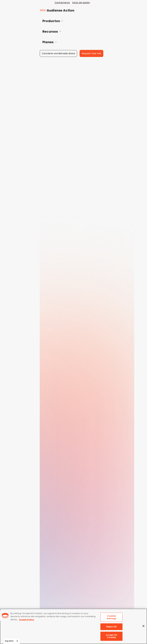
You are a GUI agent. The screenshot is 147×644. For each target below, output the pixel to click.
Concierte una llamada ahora (58, 53)
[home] (24, 8)
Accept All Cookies (111, 636)
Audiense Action (61, 10)
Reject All (111, 627)
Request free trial (91, 53)
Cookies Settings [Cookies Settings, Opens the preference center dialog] (111, 617)
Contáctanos (62, 3)
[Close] (143, 626)
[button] (73, 21)
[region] (73, 626)
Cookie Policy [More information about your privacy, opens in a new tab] (27, 620)
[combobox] (12, 641)
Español (9, 641)
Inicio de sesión (81, 3)
